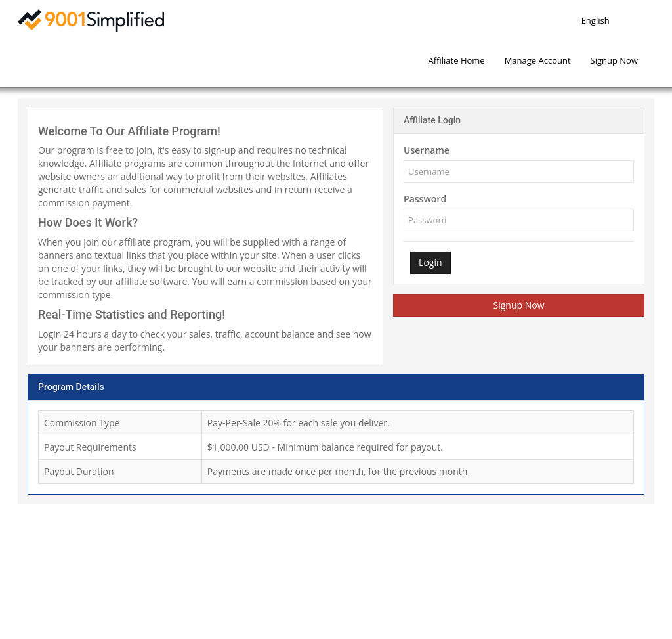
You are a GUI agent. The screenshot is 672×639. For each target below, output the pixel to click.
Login (430, 262)
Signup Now (519, 305)
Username (427, 150)
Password (425, 199)
